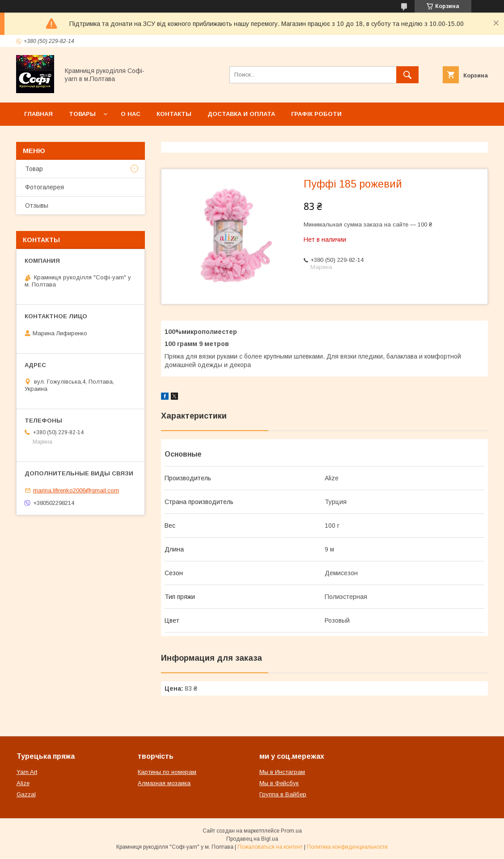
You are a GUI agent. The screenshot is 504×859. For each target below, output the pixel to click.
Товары (82, 114)
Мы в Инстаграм (282, 772)
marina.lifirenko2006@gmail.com (76, 490)
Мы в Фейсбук (279, 783)
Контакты (174, 114)
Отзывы (37, 205)
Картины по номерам (167, 772)
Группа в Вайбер (283, 794)
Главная (38, 114)
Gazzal (26, 794)
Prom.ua (291, 831)
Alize (23, 783)
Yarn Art (27, 772)
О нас (131, 114)
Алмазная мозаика (164, 783)
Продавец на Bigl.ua (252, 839)
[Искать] (407, 75)
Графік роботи (316, 114)
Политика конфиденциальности (347, 847)
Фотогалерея (44, 187)
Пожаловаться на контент (270, 847)
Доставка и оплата (241, 114)
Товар (34, 169)
